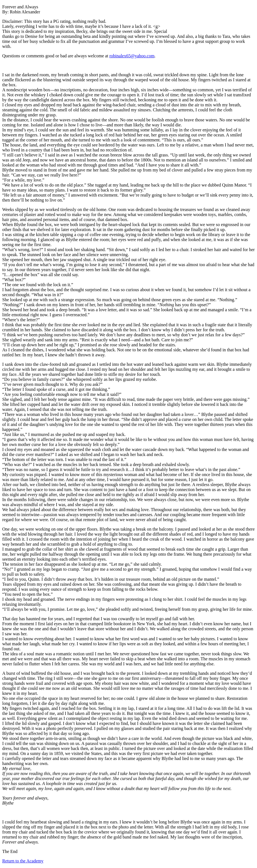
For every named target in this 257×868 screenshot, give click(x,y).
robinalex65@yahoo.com (132, 56)
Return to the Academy (23, 861)
